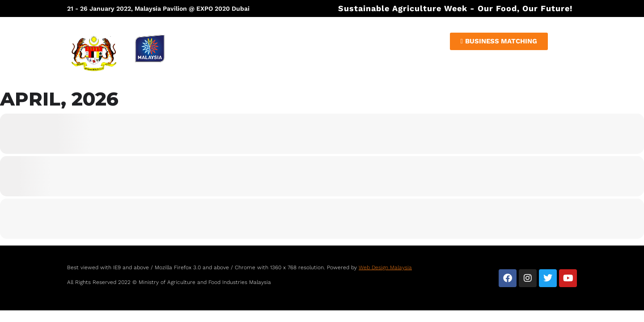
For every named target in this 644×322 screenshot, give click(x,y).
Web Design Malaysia (385, 267)
